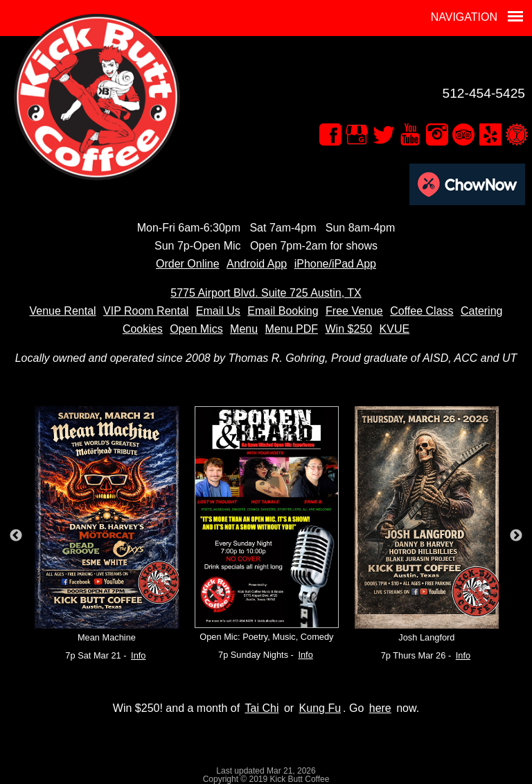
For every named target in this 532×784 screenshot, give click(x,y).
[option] (106, 535)
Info (138, 655)
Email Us (218, 311)
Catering (481, 311)
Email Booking (283, 311)
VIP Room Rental (146, 311)
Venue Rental (63, 311)
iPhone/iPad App (335, 264)
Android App (257, 264)
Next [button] (516, 536)
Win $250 (348, 329)
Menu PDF (292, 329)
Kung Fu (320, 708)
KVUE (395, 329)
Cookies (143, 329)
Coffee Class (422, 311)
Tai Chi (262, 708)
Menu (244, 329)
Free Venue (354, 311)
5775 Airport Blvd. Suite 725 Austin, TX (266, 293)
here (380, 708)
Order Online (188, 264)
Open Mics (196, 329)
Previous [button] (16, 536)
